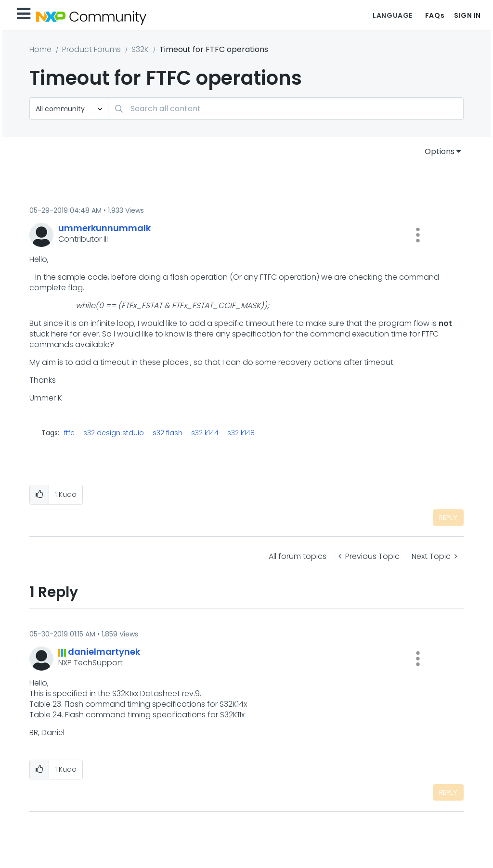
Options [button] (440, 151)
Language (392, 15)
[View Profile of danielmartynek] (104, 652)
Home (40, 49)
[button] (418, 235)
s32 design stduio (114, 433)
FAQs (435, 15)
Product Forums (91, 49)
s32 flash (168, 433)
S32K (140, 49)
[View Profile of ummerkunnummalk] (104, 228)
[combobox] (286, 109)
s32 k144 (205, 433)
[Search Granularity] (69, 109)
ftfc (69, 433)
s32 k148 (241, 433)
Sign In (467, 15)
